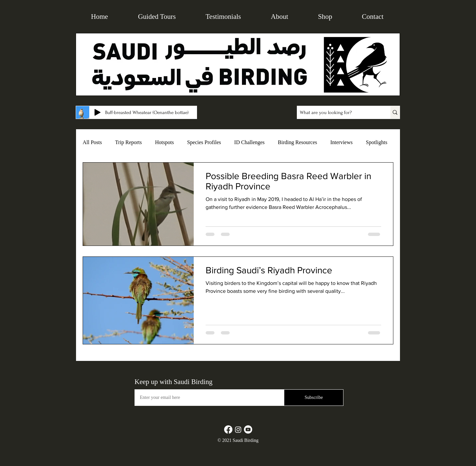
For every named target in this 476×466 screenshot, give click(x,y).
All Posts (92, 142)
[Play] (98, 112)
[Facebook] (228, 429)
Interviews (341, 142)
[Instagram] (238, 429)
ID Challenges (250, 142)
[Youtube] (248, 429)
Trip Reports (128, 142)
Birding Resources (298, 142)
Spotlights (377, 142)
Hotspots (164, 142)
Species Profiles (204, 142)
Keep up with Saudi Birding (174, 382)
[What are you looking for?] (337, 112)
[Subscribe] (314, 398)
